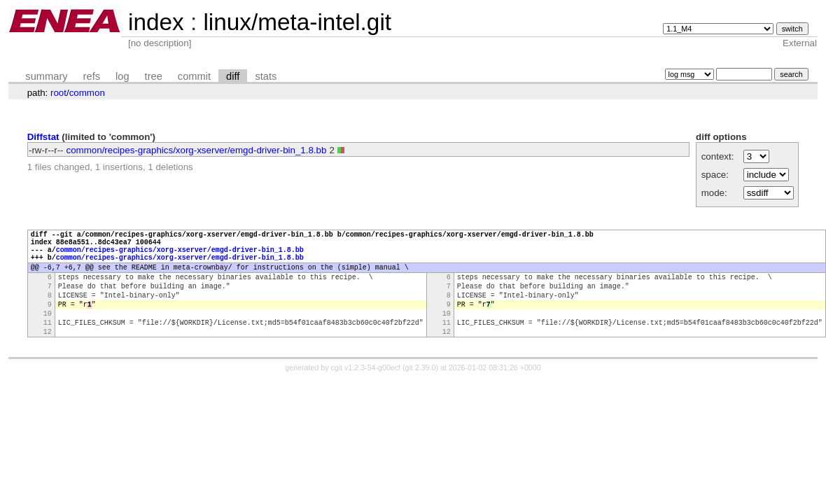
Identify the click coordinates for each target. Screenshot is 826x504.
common (87, 93)
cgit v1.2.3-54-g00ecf (366, 393)
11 (48, 345)
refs (92, 76)
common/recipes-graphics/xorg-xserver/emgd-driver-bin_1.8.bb (197, 150)
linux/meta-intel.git (297, 22)
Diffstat (43, 137)
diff (233, 76)
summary (46, 76)
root (58, 93)
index (156, 22)
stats (266, 76)
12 (48, 356)
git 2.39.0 (421, 393)
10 (48, 334)
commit (194, 76)
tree (154, 76)
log (122, 76)
